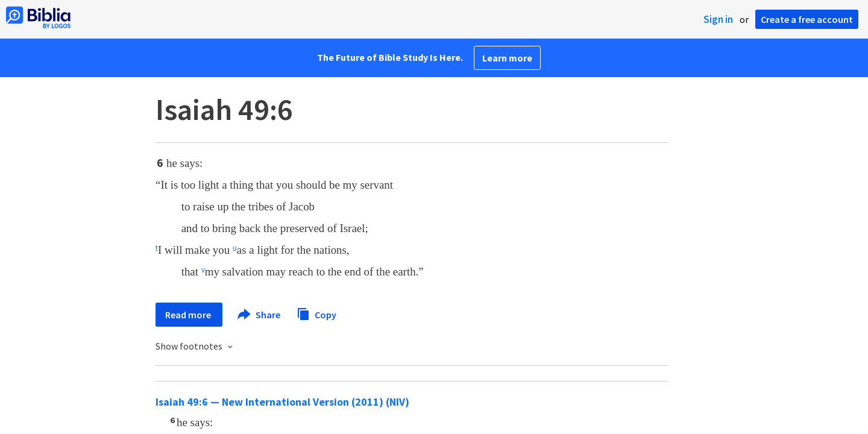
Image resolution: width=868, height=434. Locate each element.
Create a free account (807, 19)
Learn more (507, 58)
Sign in (718, 19)
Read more (189, 315)
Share (259, 315)
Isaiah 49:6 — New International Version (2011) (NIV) (282, 402)
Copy (316, 313)
